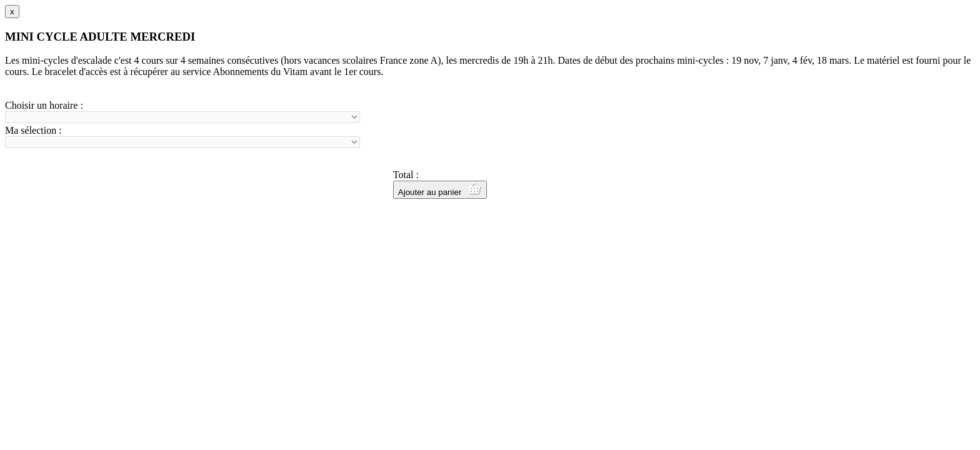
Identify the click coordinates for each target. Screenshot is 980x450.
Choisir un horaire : (44, 105)
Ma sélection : (33, 130)
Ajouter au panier (440, 190)
